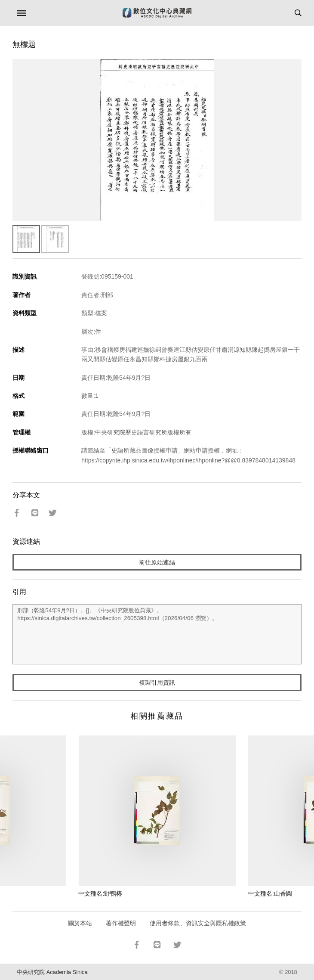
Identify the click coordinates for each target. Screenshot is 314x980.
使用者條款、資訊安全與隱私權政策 (198, 923)
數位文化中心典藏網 (157, 13)
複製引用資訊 (157, 682)
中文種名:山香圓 (270, 893)
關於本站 (80, 923)
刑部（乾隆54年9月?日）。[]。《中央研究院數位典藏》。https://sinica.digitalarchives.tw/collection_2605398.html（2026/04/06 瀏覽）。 (157, 634)
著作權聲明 (121, 923)
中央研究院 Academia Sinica (52, 972)
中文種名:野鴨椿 (100, 893)
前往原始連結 (157, 562)
